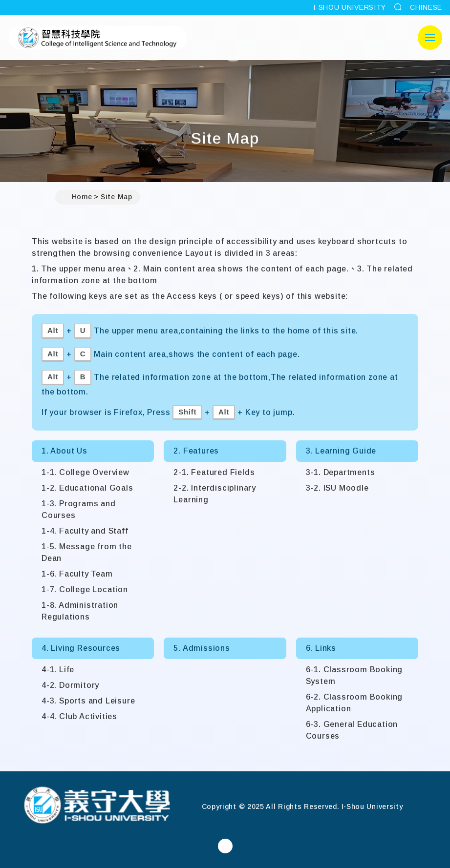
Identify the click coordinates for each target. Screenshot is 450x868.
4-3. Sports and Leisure (88, 701)
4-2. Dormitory (70, 685)
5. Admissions (202, 648)
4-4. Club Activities (79, 716)
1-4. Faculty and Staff (85, 531)
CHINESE (426, 7)
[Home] (97, 806)
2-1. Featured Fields (214, 472)
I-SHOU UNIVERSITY (350, 7)
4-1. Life (58, 670)
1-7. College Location (85, 589)
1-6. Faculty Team (77, 574)
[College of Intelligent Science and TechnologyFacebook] (225, 846)
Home (78, 197)
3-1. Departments (341, 472)
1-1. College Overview (86, 472)
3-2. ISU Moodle (337, 488)
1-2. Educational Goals (87, 488)
